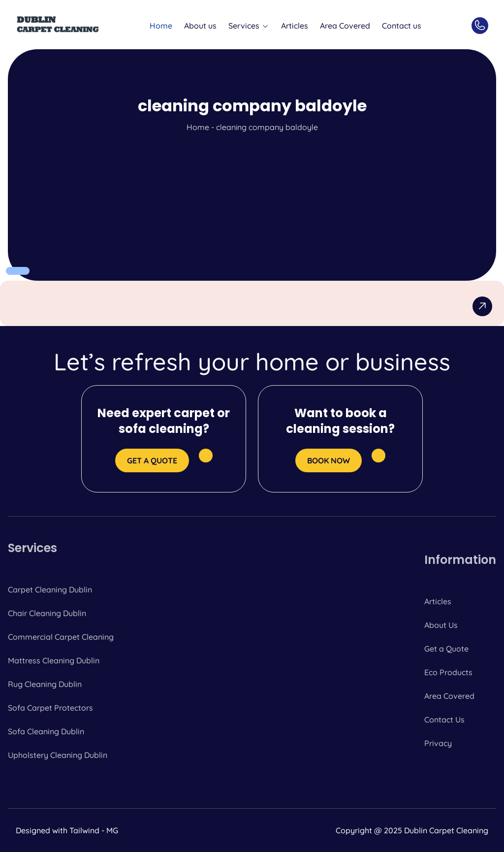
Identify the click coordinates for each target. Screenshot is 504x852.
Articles (295, 26)
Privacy (438, 743)
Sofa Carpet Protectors (50, 708)
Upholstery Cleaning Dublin (58, 755)
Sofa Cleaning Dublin (46, 731)
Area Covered (345, 26)
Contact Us (444, 720)
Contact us (402, 26)
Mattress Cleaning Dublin (54, 660)
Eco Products (448, 672)
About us (200, 26)
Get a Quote (446, 649)
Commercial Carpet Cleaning (61, 637)
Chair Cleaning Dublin (47, 613)
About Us (441, 625)
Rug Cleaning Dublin (45, 684)
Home (161, 26)
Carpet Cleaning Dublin (50, 590)
